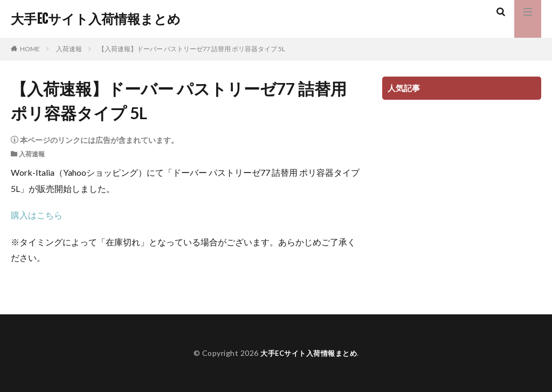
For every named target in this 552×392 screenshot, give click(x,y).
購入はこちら (37, 215)
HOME (30, 49)
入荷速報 (69, 49)
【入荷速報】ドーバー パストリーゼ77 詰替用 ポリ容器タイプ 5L (192, 49)
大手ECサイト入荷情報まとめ (96, 19)
